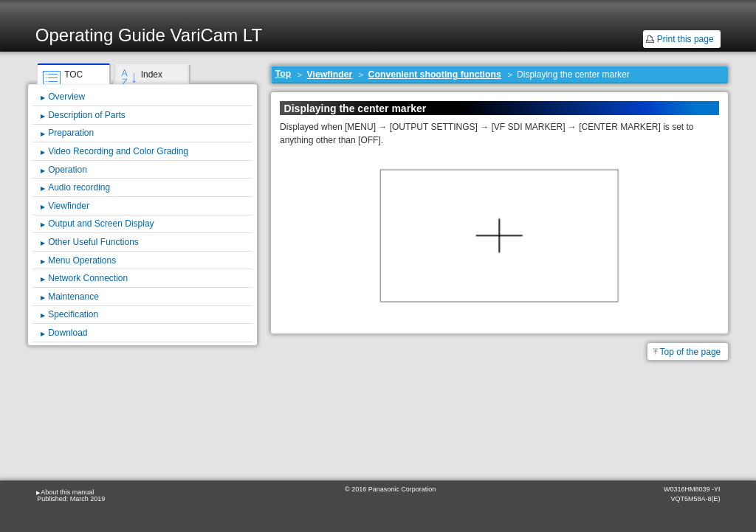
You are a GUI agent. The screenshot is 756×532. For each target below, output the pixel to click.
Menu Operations (82, 260)
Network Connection (88, 278)
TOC (73, 75)
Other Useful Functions (93, 242)
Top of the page (691, 352)
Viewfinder (330, 75)
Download (68, 333)
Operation (68, 170)
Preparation (71, 133)
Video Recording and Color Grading (118, 151)
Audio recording (79, 187)
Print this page (685, 39)
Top (283, 74)
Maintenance (73, 297)
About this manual (67, 492)
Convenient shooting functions (435, 75)
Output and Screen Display (101, 224)
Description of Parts (87, 115)
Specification (73, 314)
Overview (66, 97)
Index (152, 75)
